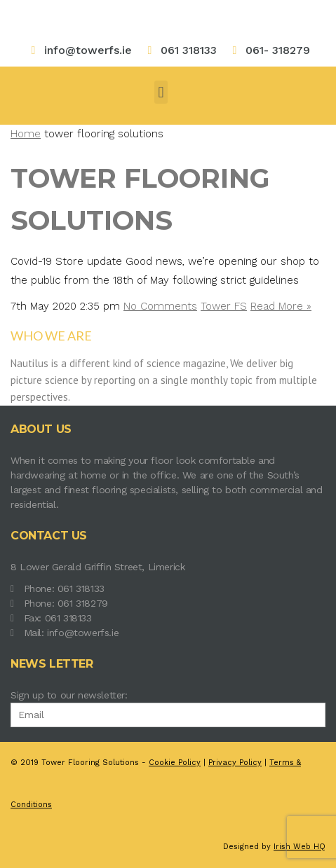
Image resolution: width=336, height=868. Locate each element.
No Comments (160, 306)
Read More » (281, 306)
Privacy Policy (235, 763)
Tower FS (224, 306)
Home (26, 134)
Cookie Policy (175, 763)
